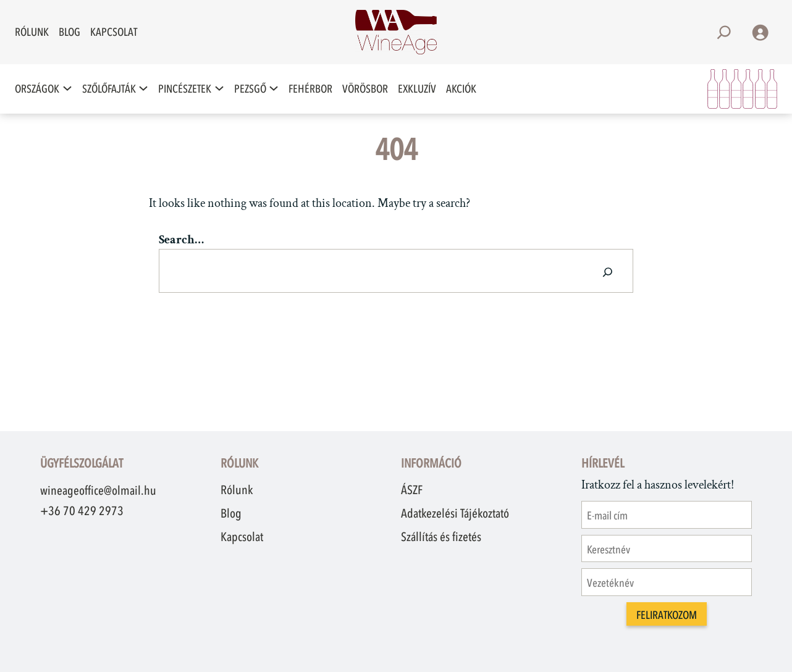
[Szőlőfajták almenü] (143, 89)
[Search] (608, 271)
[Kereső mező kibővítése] (724, 32)
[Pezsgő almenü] (274, 89)
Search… (181, 240)
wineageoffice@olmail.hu (98, 490)
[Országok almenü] (67, 89)
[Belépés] (760, 32)
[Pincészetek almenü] (219, 89)
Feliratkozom (667, 615)
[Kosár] (742, 89)
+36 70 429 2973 (82, 511)
